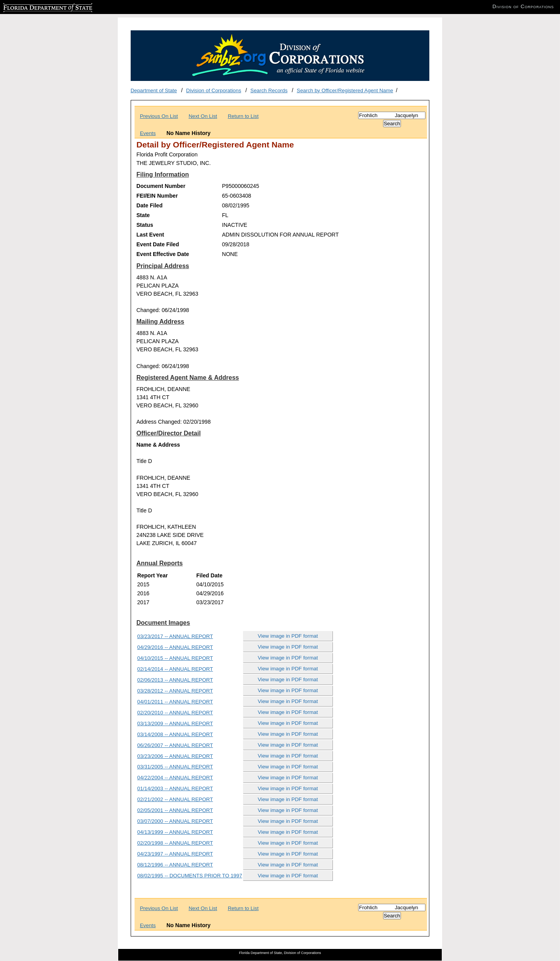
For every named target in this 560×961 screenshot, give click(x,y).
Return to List (243, 116)
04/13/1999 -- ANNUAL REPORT (175, 832)
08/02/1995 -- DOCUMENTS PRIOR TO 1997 (190, 876)
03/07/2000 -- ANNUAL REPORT (175, 821)
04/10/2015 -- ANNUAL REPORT (175, 658)
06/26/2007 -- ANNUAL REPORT (175, 745)
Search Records (269, 90)
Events (148, 133)
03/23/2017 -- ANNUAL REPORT (175, 636)
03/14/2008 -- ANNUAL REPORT (175, 734)
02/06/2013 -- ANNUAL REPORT (175, 680)
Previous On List (159, 116)
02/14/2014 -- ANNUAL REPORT (175, 669)
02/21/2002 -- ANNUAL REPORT (175, 799)
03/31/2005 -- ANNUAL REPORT (175, 767)
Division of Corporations (214, 90)
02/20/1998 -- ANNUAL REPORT (175, 843)
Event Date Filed (158, 244)
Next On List (203, 116)
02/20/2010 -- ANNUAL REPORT (175, 713)
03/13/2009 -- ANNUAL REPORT (175, 723)
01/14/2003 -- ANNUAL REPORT (175, 788)
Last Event (150, 235)
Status (145, 225)
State (143, 215)
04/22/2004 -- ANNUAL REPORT (175, 778)
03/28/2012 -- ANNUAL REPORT (175, 691)
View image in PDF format (288, 636)
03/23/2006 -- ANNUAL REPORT (175, 756)
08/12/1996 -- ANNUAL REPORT (175, 865)
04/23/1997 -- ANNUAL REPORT (175, 854)
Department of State (154, 90)
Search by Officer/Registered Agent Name (345, 90)
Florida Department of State (35, 6)
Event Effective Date (163, 254)
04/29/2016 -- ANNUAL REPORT (175, 647)
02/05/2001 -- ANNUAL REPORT (175, 810)
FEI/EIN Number (157, 196)
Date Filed (150, 205)
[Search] (392, 115)
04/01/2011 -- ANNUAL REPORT (175, 702)
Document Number (161, 186)
